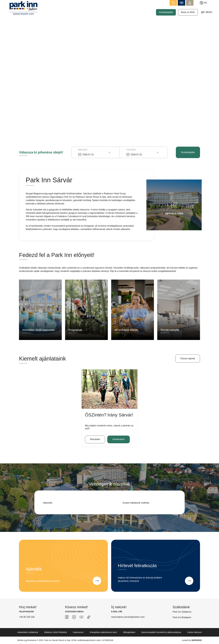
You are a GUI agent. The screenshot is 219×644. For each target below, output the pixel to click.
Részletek (95, 439)
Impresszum (78, 632)
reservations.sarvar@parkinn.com (128, 617)
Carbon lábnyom (194, 632)
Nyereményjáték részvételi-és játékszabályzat (161, 632)
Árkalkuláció (118, 439)
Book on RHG (188, 12)
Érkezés (83, 150)
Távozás (131, 150)
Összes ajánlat (188, 358)
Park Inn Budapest (182, 617)
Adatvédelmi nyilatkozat (28, 632)
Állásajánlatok (129, 632)
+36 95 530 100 (27, 617)
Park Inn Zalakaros (182, 612)
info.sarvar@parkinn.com (181, 3)
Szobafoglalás (166, 12)
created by (192, 640)
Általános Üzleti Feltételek (55, 632)
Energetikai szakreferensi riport (103, 632)
